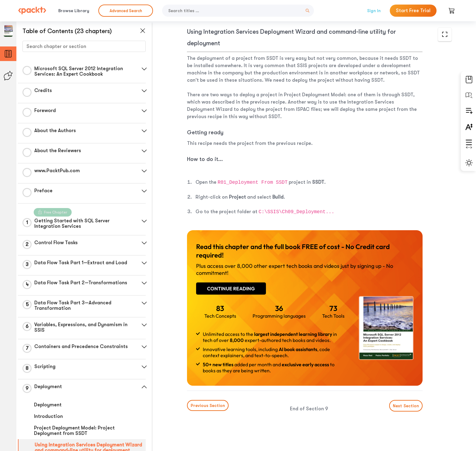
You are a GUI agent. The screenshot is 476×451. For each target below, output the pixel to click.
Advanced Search (126, 11)
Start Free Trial (413, 11)
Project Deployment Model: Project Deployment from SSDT (74, 431)
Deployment (48, 405)
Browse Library (74, 11)
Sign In (374, 11)
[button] (144, 69)
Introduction (48, 416)
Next (406, 406)
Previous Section (208, 405)
